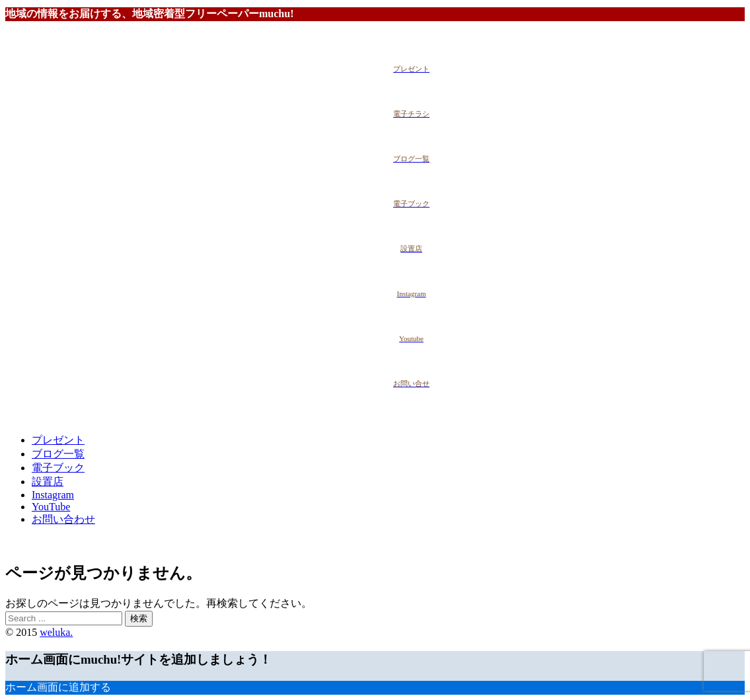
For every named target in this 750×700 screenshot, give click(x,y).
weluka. (56, 632)
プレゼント (58, 440)
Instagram (53, 495)
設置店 (48, 482)
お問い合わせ (63, 519)
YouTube (51, 507)
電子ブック (58, 468)
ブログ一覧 (58, 454)
